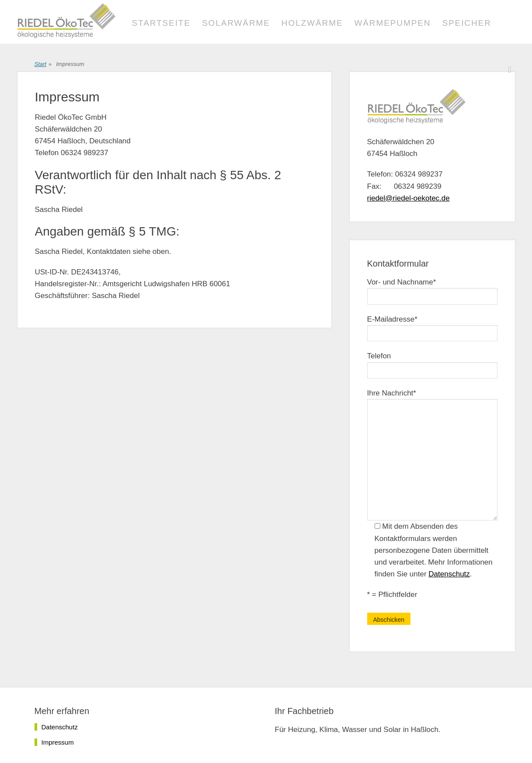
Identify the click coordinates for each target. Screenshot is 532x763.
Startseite (161, 23)
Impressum (58, 742)
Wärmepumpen (392, 23)
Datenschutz (449, 574)
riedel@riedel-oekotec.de (409, 198)
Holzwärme (312, 23)
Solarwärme (236, 23)
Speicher (466, 23)
